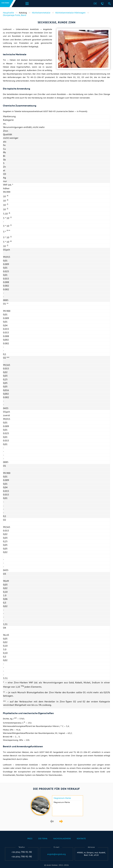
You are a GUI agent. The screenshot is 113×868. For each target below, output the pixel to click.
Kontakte (81, 839)
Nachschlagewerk (62, 839)
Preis (30, 839)
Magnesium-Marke (62, 798)
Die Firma (43, 839)
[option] (56, 806)
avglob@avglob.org (56, 854)
